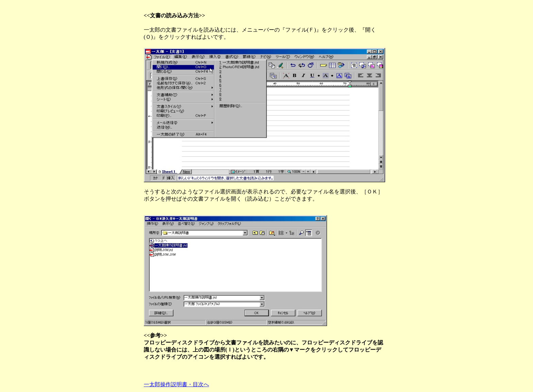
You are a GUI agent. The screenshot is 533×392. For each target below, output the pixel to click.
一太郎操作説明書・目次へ (176, 384)
